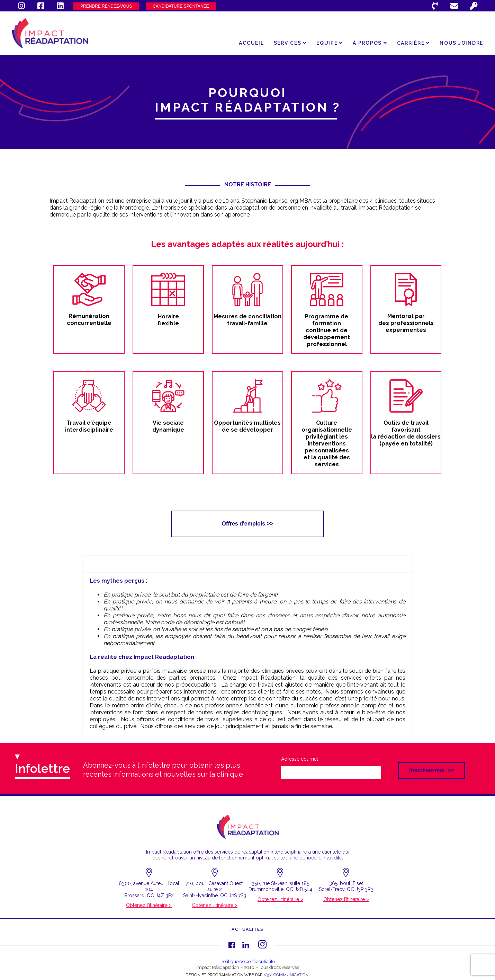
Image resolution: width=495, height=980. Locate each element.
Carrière (414, 43)
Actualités (247, 929)
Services (290, 43)
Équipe (330, 43)
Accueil (251, 43)
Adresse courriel (300, 759)
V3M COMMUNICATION (286, 975)
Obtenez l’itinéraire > (149, 905)
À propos (370, 43)
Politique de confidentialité (248, 961)
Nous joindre (461, 43)
